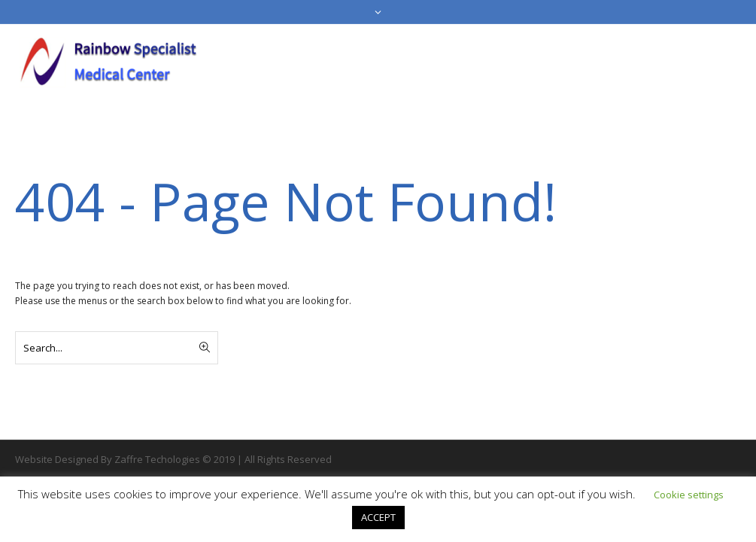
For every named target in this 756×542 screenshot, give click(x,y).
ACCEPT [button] (378, 517)
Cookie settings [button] (689, 495)
